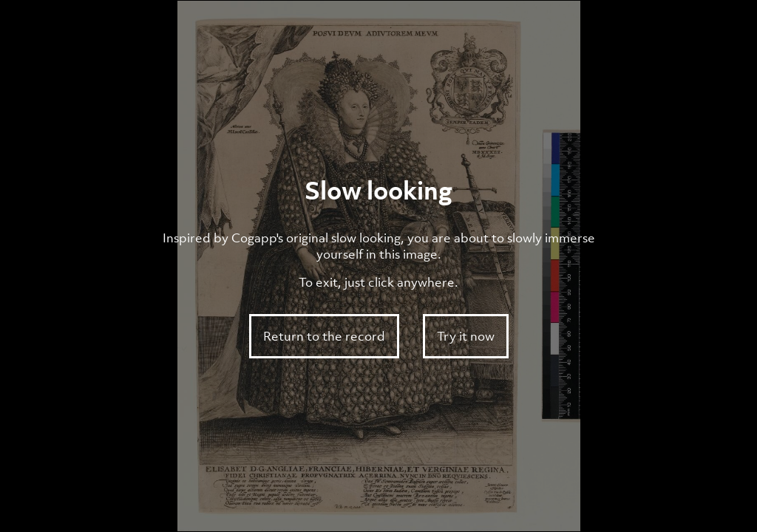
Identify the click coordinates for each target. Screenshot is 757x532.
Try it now (466, 336)
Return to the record (324, 336)
